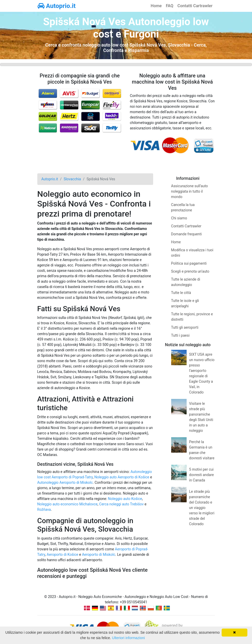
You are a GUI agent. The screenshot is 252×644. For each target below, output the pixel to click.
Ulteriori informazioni (128, 638)
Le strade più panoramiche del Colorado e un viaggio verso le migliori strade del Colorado (202, 508)
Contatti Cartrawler (195, 6)
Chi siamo (179, 218)
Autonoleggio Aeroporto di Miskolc (65, 482)
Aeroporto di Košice (62, 554)
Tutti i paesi (180, 335)
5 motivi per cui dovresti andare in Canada (202, 475)
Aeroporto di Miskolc (98, 554)
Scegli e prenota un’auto (190, 271)
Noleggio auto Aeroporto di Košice (122, 477)
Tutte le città (181, 293)
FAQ (170, 6)
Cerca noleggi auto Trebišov (121, 504)
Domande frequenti (186, 234)
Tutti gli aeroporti (185, 327)
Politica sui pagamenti (189, 263)
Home (156, 6)
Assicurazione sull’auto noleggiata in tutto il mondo (190, 191)
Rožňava (44, 509)
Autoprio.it (57, 6)
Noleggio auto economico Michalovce (68, 504)
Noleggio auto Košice (125, 499)
